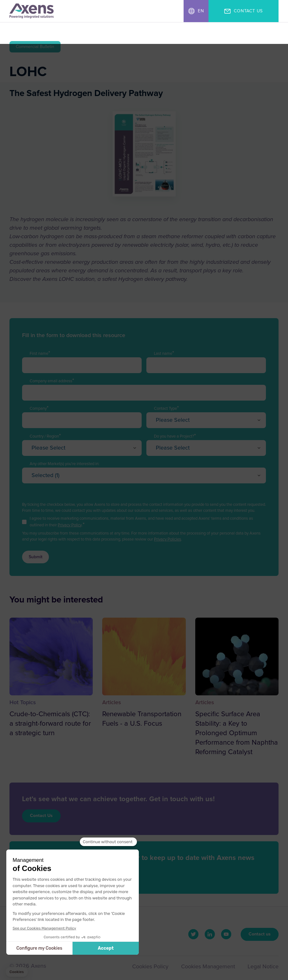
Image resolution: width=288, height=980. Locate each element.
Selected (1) (45, 475)
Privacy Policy (70, 525)
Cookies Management (207, 967)
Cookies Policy (149, 967)
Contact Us (41, 816)
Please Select (173, 420)
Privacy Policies (168, 539)
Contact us (260, 934)
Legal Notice (263, 967)
